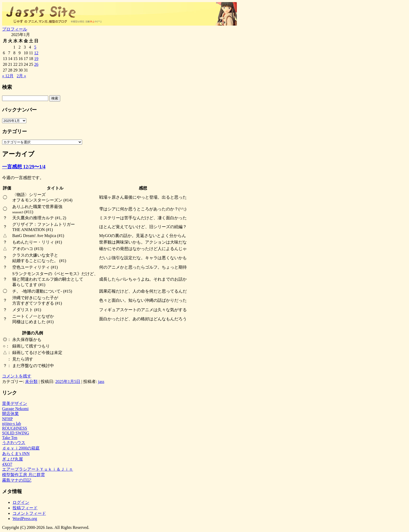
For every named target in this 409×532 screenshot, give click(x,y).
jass (101, 382)
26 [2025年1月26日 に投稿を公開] (36, 64)
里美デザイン (15, 403)
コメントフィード (29, 513)
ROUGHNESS (15, 428)
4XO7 (7, 464)
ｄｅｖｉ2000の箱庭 (21, 448)
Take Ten (10, 438)
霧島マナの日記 (17, 480)
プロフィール (15, 29)
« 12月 (8, 76)
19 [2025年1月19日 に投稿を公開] (36, 59)
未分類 (31, 382)
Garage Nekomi (15, 409)
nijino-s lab (11, 424)
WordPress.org (25, 519)
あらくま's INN (16, 454)
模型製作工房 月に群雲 (23, 475)
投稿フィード (25, 508)
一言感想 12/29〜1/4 (24, 167)
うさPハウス (14, 443)
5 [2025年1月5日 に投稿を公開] (35, 47)
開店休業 (10, 414)
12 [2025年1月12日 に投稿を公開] (36, 53)
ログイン (21, 502)
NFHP (7, 419)
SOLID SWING (16, 433)
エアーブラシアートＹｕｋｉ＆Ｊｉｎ (38, 469)
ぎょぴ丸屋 (13, 459)
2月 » (21, 76)
